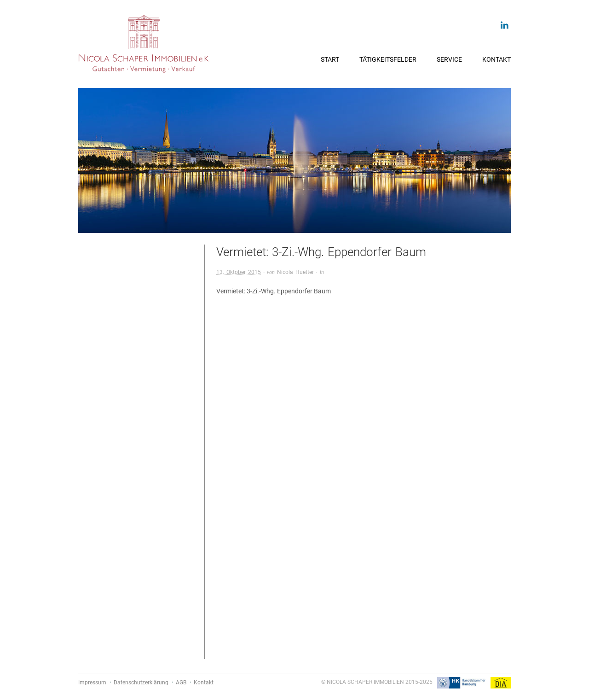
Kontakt (497, 59)
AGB (181, 682)
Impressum (92, 682)
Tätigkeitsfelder (388, 59)
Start (330, 59)
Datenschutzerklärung (141, 682)
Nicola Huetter (295, 272)
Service (449, 59)
